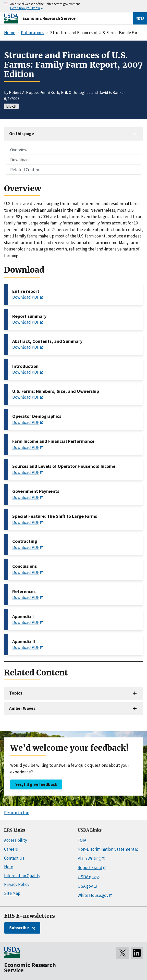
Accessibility (16, 840)
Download (20, 160)
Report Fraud (90, 868)
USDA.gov (87, 877)
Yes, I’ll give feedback (36, 784)
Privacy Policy (17, 884)
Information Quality (22, 876)
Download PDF (26, 297)
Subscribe (19, 928)
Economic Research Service (49, 18)
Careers (11, 849)
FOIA (82, 840)
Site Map (12, 893)
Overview (19, 150)
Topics (16, 693)
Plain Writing (89, 858)
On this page (22, 134)
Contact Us (14, 858)
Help (9, 867)
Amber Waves (22, 708)
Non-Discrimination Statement (106, 849)
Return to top (17, 813)
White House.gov (93, 895)
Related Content (26, 170)
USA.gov (85, 886)
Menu (140, 18)
